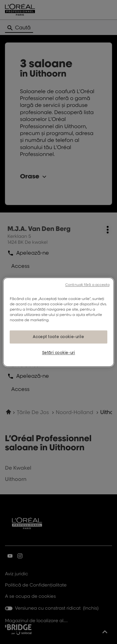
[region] (58, 322)
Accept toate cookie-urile (58, 337)
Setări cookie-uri (59, 353)
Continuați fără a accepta (87, 285)
